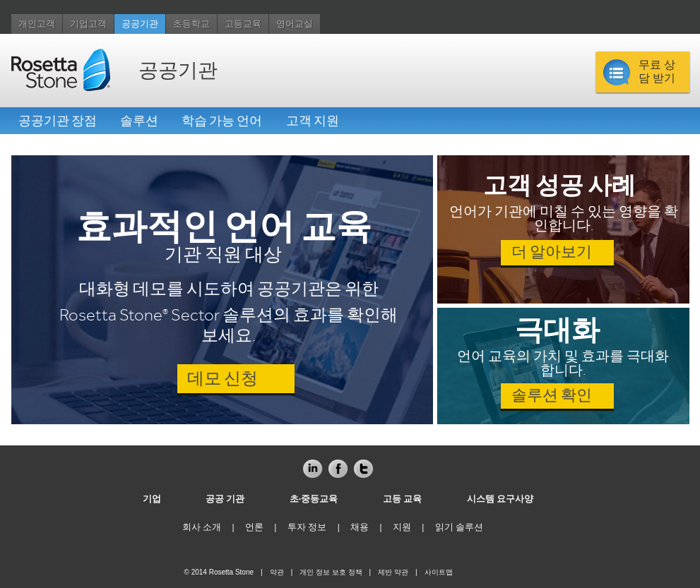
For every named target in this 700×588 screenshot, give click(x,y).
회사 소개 (202, 527)
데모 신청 (223, 379)
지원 (402, 527)
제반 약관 (393, 572)
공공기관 (140, 24)
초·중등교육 (314, 499)
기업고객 (88, 24)
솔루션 (139, 121)
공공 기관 (225, 499)
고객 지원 (313, 121)
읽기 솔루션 (459, 527)
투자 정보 (307, 527)
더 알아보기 (552, 252)
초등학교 (191, 24)
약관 (277, 572)
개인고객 (37, 24)
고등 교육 (403, 499)
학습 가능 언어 (222, 121)
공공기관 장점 (58, 121)
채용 (360, 527)
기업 (152, 499)
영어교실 (295, 24)
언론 (254, 527)
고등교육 (243, 24)
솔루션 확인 (552, 395)
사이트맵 (439, 572)
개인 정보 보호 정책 (331, 572)
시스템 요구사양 (500, 499)
